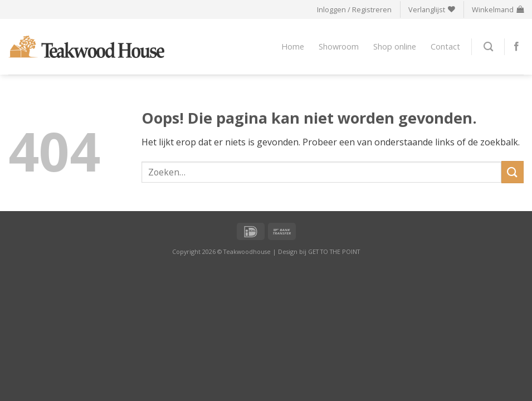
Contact (445, 47)
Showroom (339, 47)
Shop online (395, 47)
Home (293, 47)
